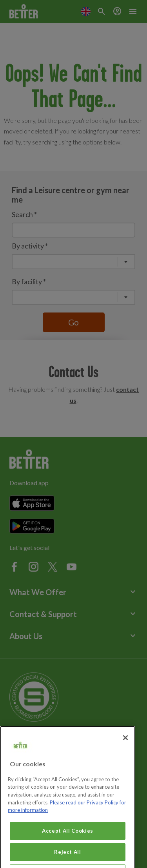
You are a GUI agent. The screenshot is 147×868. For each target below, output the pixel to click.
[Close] (125, 746)
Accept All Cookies (68, 839)
